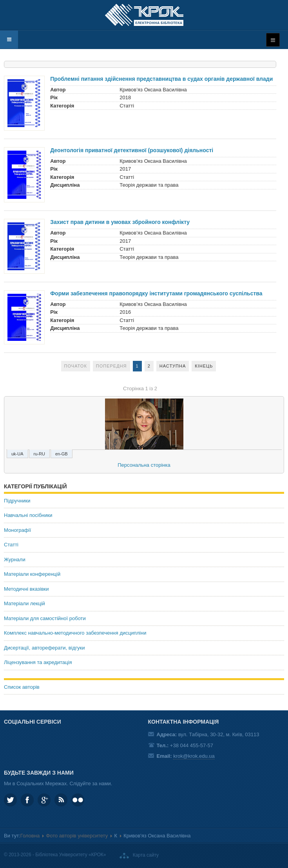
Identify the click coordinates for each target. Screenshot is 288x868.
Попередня (111, 366)
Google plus (44, 800)
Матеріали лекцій (24, 603)
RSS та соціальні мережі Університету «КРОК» (61, 800)
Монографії (17, 530)
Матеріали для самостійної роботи (45, 618)
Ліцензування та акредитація (38, 662)
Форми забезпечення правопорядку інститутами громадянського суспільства (156, 293)
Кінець (204, 366)
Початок (76, 366)
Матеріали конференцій (32, 574)
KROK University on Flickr (78, 800)
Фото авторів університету (77, 836)
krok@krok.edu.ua (194, 756)
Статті (11, 545)
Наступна (173, 366)
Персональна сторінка (144, 465)
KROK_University (10, 800)
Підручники (17, 501)
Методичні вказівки (26, 589)
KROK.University (27, 800)
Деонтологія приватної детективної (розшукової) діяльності (132, 150)
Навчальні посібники (28, 515)
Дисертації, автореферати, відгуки (44, 648)
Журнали (15, 560)
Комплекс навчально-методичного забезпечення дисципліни (75, 633)
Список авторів (22, 687)
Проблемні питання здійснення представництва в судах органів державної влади (161, 79)
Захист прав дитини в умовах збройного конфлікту (120, 222)
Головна (30, 836)
